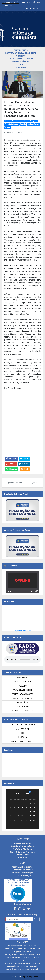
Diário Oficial (22, 729)
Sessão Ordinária (12, 124)
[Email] (19, 919)
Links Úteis (22, 839)
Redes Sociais (23, 904)
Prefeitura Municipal (22, 849)
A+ (34, 8)
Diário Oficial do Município (22, 852)
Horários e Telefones (23, 870)
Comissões (22, 678)
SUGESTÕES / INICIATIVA (22, 711)
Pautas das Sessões (23, 690)
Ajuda (22, 863)
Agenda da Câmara (22, 698)
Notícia (23, 124)
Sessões (22, 686)
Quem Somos (21, 50)
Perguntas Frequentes (23, 741)
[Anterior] (10, 794)
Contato (22, 942)
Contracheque (23, 855)
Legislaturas (22, 707)
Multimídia (22, 703)
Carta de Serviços (22, 875)
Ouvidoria (21, 67)
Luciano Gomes (33, 124)
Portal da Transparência (22, 725)
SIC (22, 733)
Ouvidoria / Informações (22, 873)
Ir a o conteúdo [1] (10, 2)
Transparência (21, 62)
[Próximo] (35, 794)
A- (41, 8)
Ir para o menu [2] (28, 2)
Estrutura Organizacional (21, 53)
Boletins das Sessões (22, 694)
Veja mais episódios (22, 631)
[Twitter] (29, 909)
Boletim (12, 915)
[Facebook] (16, 909)
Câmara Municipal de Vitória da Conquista (21, 121)
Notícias (21, 56)
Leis (21, 64)
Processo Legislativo (21, 59)
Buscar (35, 483)
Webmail (22, 858)
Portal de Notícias (23, 843)
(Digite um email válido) (27, 915)
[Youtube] (24, 909)
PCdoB (8, 128)
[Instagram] (20, 909)
